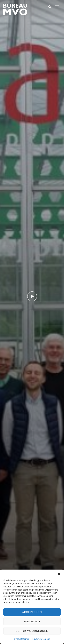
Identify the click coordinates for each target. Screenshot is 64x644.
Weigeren (32, 621)
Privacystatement (22, 639)
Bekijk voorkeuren (32, 631)
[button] (59, 574)
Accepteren (32, 612)
